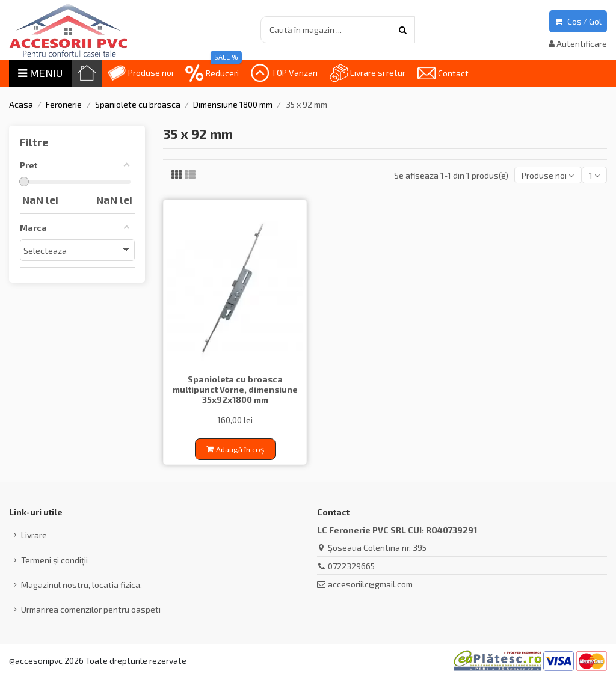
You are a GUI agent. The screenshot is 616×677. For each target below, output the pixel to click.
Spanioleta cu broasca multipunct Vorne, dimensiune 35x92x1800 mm (235, 389)
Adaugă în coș (235, 449)
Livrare (34, 535)
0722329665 (351, 566)
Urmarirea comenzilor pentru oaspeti (91, 609)
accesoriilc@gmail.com (370, 584)
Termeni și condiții (54, 560)
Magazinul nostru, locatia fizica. (82, 585)
